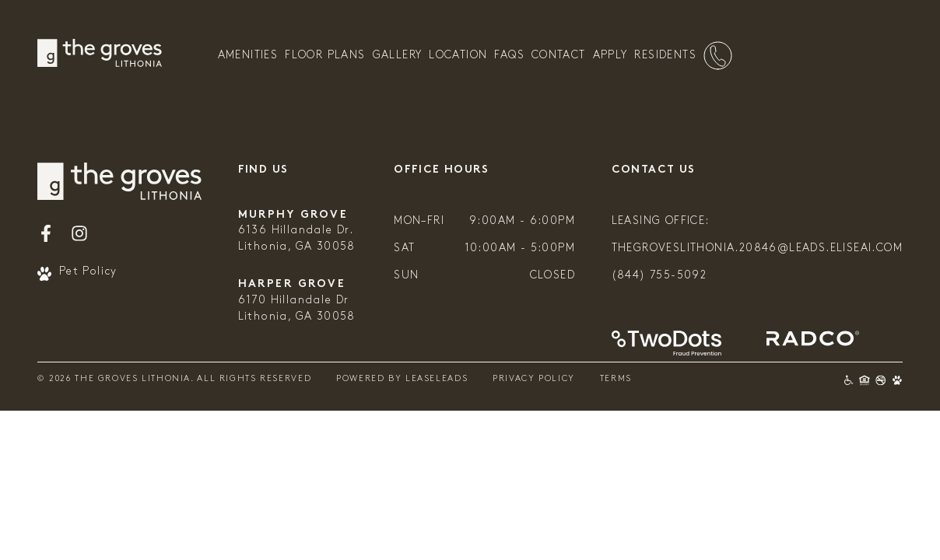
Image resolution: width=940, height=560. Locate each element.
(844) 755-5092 (659, 276)
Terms (616, 379)
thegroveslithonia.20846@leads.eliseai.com (757, 248)
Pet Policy (77, 273)
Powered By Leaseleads (402, 379)
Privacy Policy (534, 379)
